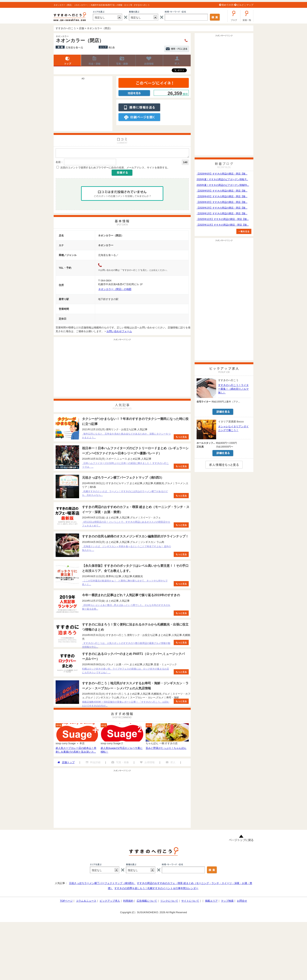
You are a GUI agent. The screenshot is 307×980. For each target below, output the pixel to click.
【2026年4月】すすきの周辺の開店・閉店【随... (222, 196)
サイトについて (190, 902)
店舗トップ (67, 61)
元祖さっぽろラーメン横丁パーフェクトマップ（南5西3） (102, 884)
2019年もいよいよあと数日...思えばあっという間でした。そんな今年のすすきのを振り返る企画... (126, 608)
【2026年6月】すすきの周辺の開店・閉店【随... (222, 174)
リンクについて (169, 902)
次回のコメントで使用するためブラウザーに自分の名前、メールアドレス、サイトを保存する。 (115, 169)
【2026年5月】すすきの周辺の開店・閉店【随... (222, 191)
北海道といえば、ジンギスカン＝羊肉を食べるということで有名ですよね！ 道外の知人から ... (126, 549)
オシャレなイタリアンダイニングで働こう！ (233, 428)
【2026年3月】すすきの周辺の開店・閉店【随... (222, 202)
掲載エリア (211, 902)
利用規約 (128, 902)
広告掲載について (147, 902)
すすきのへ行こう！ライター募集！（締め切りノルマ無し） (233, 389)
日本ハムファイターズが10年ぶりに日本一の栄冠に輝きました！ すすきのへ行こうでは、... (125, 466)
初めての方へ (229, 5)
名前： (59, 163)
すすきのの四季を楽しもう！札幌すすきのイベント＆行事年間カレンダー (156, 889)
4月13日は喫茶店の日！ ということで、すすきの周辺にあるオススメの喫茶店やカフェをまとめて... (126, 525)
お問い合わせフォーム (119, 332)
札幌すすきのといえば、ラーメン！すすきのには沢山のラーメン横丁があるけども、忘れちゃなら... (125, 494)
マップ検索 (227, 902)
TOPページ (66, 902)
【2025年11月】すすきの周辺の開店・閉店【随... (223, 225)
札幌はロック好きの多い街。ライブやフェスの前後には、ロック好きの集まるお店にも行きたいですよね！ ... (126, 672)
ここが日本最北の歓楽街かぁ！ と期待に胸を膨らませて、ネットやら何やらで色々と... (125, 584)
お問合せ (242, 902)
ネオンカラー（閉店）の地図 (115, 290)
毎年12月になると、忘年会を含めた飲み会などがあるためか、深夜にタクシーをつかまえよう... (126, 437)
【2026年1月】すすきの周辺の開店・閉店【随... (222, 213)
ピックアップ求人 (110, 902)
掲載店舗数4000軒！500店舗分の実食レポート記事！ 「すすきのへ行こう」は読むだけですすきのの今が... (126, 705)
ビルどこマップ (245, 5)
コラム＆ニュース (86, 902)
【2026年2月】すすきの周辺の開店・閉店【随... (222, 208)
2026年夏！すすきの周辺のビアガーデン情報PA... (223, 185)
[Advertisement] (83, 106)
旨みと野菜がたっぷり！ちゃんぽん (166, 749)
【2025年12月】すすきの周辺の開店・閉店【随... (223, 219)
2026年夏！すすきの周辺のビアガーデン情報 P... (222, 179)
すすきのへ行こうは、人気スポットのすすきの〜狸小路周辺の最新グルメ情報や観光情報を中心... (126, 646)
